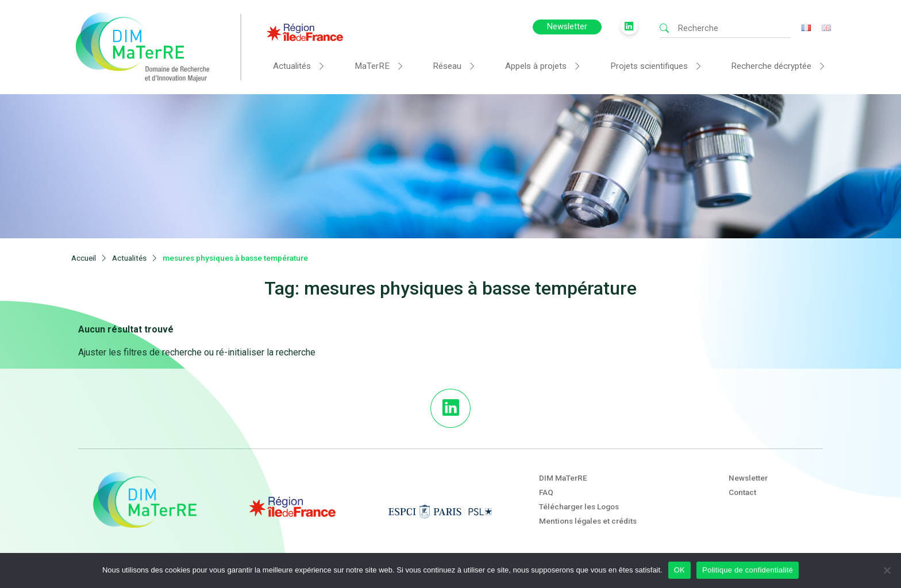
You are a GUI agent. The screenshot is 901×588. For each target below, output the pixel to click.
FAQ (546, 492)
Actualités (292, 66)
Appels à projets (536, 66)
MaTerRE (372, 66)
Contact (742, 492)
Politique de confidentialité (748, 570)
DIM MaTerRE (563, 478)
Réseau (447, 66)
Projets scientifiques (649, 66)
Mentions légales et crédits (588, 521)
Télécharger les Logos (579, 506)
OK (679, 570)
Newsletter (567, 27)
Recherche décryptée (771, 66)
